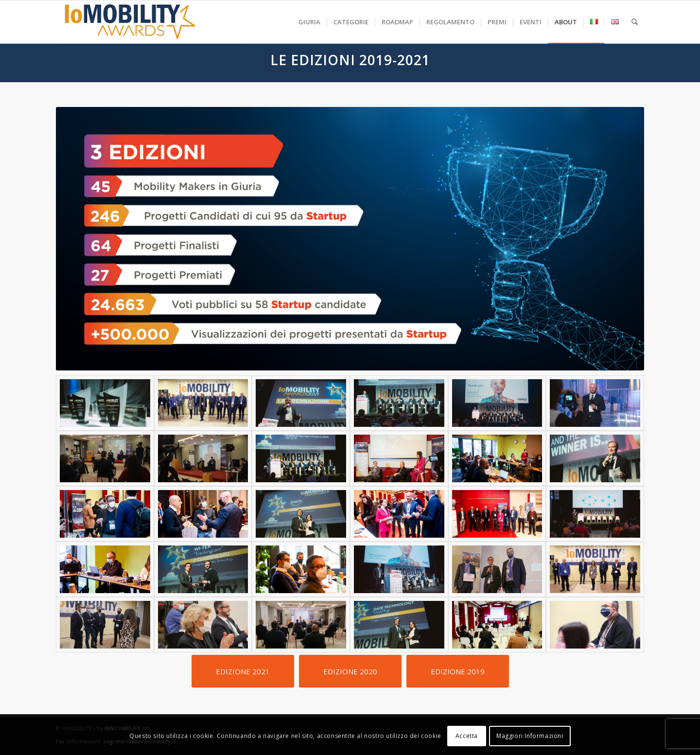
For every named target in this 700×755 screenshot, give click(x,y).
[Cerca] (635, 22)
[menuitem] (309, 22)
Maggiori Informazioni (530, 736)
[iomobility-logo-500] (153, 22)
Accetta (467, 736)
